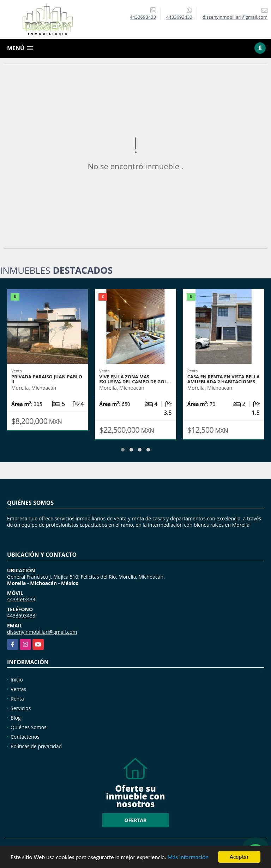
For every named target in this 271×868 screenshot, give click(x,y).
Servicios (21, 708)
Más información (188, 858)
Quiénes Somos (29, 727)
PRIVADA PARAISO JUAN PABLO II (47, 379)
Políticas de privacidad (36, 746)
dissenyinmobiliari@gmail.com (42, 632)
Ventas (18, 689)
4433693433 (143, 17)
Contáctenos (25, 737)
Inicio (17, 680)
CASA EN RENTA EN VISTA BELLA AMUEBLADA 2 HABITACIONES (224, 379)
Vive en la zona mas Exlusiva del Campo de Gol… (135, 379)
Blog (16, 718)
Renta (17, 699)
